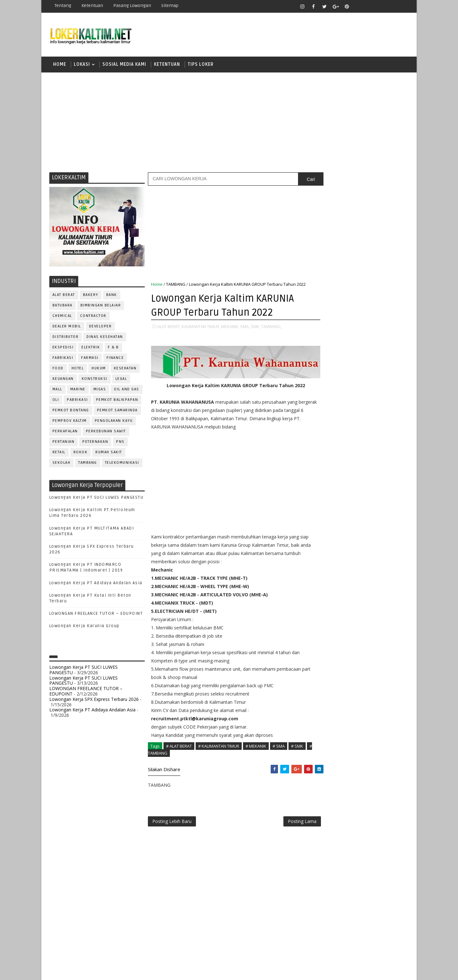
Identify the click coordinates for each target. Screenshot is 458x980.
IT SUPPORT (328, 579)
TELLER (372, 684)
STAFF (323, 684)
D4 (323, 404)
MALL (57, 390)
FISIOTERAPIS (357, 558)
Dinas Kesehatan (105, 338)
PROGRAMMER (330, 621)
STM (325, 482)
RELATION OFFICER (375, 642)
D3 (323, 393)
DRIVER (380, 548)
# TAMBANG (162, 751)
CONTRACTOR (93, 317)
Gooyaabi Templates (162, 970)
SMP (325, 471)
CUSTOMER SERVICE (336, 537)
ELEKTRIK (91, 348)
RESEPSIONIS (372, 653)
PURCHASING (372, 632)
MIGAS (100, 390)
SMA (325, 449)
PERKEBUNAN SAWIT (106, 432)
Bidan (373, 527)
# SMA (279, 744)
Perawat (326, 642)
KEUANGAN (63, 380)
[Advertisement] (229, 122)
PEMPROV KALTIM (70, 422)
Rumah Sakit (109, 453)
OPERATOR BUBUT (363, 600)
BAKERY (91, 296)
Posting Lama (289, 820)
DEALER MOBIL (67, 327)
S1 (322, 438)
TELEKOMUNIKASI (122, 464)
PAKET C (329, 427)
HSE (388, 569)
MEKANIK (356, 590)
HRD (372, 569)
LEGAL (121, 380)
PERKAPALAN (65, 432)
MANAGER (378, 579)
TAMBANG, (271, 327)
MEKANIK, (230, 327)
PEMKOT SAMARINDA (117, 411)
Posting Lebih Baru (172, 820)
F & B (114, 348)
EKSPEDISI (63, 348)
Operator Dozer (334, 611)
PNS (121, 443)
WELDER (347, 705)
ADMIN (323, 516)
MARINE (78, 390)
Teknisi (386, 695)
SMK (325, 460)
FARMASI (90, 359)
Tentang (63, 6)
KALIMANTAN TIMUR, (201, 327)
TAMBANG (88, 464)
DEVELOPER (101, 327)
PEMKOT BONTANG (71, 411)
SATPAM (345, 663)
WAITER (324, 705)
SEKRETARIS (356, 674)
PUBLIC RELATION (334, 632)
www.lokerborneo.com (337, 739)
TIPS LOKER (201, 65)
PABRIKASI (78, 401)
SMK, (255, 327)
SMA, (245, 327)
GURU (355, 569)
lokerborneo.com (266, 970)
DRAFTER (356, 548)
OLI (56, 401)
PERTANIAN (64, 443)
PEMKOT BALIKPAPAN (117, 401)
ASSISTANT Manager (337, 527)
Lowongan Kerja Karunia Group (84, 627)
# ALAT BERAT (179, 744)
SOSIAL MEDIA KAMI (124, 65)
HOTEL (78, 369)
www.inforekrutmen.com (339, 745)
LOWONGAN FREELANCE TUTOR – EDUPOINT (96, 614)
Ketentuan (92, 6)
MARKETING (328, 590)
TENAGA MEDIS (331, 695)
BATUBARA (62, 306)
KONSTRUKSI (95, 380)
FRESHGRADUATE (339, 416)
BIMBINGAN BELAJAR (101, 306)
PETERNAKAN (96, 443)
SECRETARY (372, 663)
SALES (323, 663)
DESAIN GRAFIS (379, 537)
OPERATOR (327, 600)
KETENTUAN (167, 65)
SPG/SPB (385, 674)
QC (345, 642)
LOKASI (82, 65)
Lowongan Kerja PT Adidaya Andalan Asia (96, 584)
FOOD (58, 369)
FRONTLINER (329, 569)
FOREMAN (388, 558)
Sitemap (170, 6)
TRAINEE (362, 695)
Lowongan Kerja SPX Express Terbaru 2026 (94, 700)
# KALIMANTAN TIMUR (219, 744)
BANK (112, 296)
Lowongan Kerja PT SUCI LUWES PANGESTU (97, 498)
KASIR (354, 579)
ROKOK (81, 453)
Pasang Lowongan (132, 6)
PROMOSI (362, 621)
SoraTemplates (89, 970)
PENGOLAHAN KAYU (114, 422)
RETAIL (59, 453)
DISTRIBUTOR (66, 338)
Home (60, 65)
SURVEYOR (347, 684)
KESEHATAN (125, 369)
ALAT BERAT (64, 296)
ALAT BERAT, (169, 327)
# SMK (297, 744)
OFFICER (382, 590)
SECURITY (326, 674)
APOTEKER (378, 516)
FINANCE (115, 359)
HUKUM (99, 369)
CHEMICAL (62, 317)
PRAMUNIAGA (390, 611)
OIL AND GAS (127, 390)
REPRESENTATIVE (333, 653)
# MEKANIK (256, 744)
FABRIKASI (63, 359)
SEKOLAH (62, 464)
